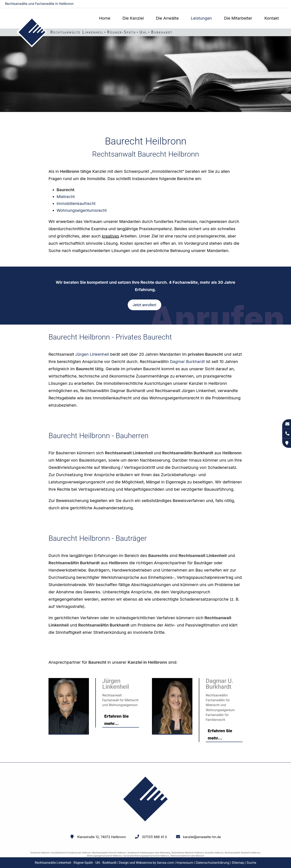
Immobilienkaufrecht (76, 204)
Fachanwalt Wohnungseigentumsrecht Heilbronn (146, 856)
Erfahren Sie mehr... (117, 720)
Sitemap (238, 863)
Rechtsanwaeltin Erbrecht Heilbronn (109, 853)
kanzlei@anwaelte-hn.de (269, 4)
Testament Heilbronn (40, 853)
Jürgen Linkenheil (92, 354)
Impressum (185, 863)
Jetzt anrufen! (144, 305)
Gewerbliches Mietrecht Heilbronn (187, 853)
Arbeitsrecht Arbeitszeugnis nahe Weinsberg (149, 853)
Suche (251, 863)
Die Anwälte (167, 18)
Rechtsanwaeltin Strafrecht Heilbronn (242, 853)
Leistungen (201, 18)
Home (105, 18)
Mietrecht (66, 197)
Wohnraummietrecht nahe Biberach (187, 856)
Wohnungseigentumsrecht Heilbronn (104, 856)
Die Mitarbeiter (238, 18)
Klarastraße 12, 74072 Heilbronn (102, 837)
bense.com (166, 863)
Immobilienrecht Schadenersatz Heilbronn (71, 853)
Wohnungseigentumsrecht (82, 210)
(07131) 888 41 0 (154, 837)
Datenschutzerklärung (212, 863)
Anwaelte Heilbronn (214, 853)
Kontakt (272, 18)
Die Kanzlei (133, 18)
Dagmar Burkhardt (187, 362)
